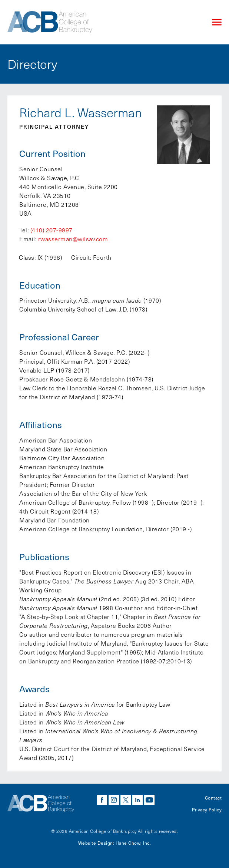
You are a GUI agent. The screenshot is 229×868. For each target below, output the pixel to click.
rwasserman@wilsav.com (73, 239)
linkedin (137, 800)
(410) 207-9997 (52, 230)
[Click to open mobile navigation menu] (217, 22)
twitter (126, 800)
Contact (213, 798)
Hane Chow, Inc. (133, 843)
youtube (149, 800)
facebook (102, 800)
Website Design (96, 843)
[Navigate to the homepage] (103, 22)
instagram (114, 800)
